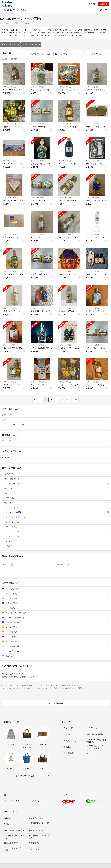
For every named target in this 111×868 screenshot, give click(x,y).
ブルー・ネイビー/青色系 (56, 618)
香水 (57, 493)
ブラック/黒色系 (56, 589)
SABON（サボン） (10, 44)
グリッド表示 (62, 54)
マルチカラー (56, 656)
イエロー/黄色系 (56, 627)
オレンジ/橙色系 (56, 642)
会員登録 (104, 4)
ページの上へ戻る (56, 703)
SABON (56, 458)
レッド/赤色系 (56, 637)
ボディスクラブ (58, 531)
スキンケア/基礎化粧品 (57, 484)
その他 (58, 546)
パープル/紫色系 (56, 622)
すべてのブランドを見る (26, 776)
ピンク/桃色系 (56, 632)
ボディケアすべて (58, 507)
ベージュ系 (56, 608)
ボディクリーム (58, 522)
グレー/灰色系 (56, 598)
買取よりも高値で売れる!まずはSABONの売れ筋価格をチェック (56, 675)
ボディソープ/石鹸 (31, 44)
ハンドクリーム (58, 536)
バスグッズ (58, 541)
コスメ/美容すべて (57, 479)
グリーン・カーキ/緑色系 (56, 613)
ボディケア (57, 503)
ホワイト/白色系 (56, 594)
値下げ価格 (56, 441)
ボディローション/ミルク (58, 517)
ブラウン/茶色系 (56, 603)
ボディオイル (58, 527)
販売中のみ (34, 54)
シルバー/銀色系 (56, 646)
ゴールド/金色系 (56, 651)
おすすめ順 (47, 54)
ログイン (92, 4)
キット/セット (57, 488)
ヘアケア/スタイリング (57, 498)
